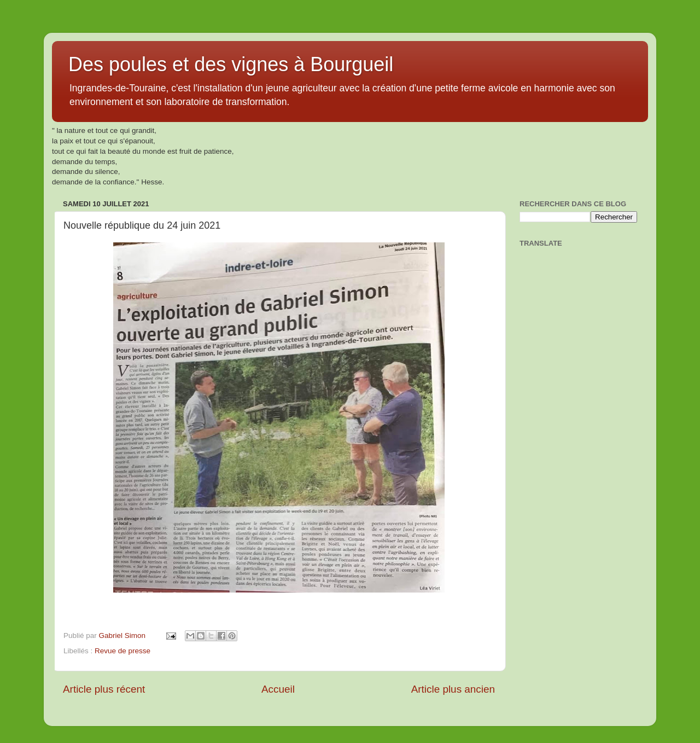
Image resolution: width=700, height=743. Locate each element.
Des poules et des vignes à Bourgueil (231, 64)
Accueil (278, 689)
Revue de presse (122, 651)
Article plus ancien (453, 689)
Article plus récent (104, 689)
